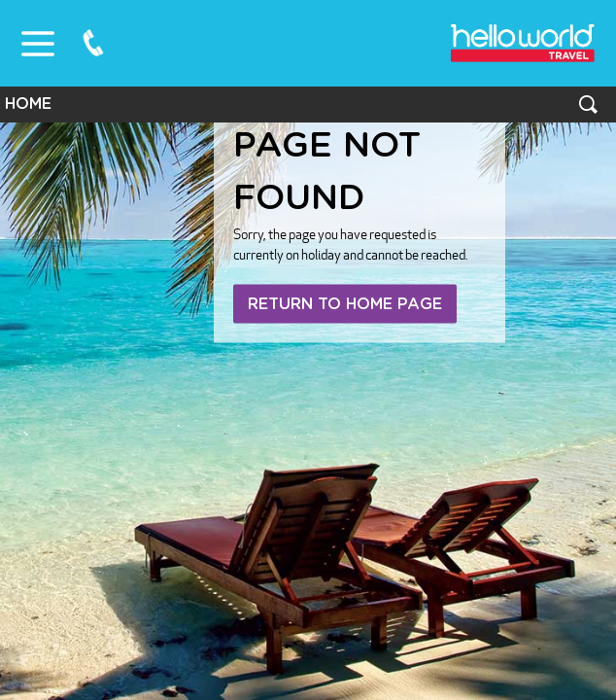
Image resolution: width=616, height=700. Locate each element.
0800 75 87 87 (93, 43)
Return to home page (345, 304)
